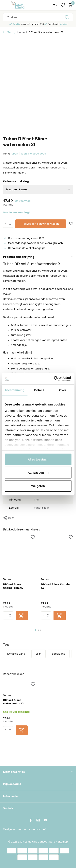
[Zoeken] (38, 17)
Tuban (14, 154)
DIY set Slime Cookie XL (55, 586)
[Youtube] (45, 821)
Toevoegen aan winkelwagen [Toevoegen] (41, 224)
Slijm (39, 654)
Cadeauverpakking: (16, 181)
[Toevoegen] (22, 616)
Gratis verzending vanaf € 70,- (25, 238)
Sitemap (63, 842)
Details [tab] (39, 390)
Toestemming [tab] (15, 390)
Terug (9, 32)
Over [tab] (63, 390)
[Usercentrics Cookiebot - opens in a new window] (54, 379)
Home (22, 32)
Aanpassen (38, 473)
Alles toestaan (38, 459)
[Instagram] (38, 821)
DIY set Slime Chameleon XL (13, 586)
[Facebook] (31, 821)
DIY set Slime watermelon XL (14, 702)
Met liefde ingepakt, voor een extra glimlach (33, 243)
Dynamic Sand (16, 654)
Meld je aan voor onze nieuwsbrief (24, 829)
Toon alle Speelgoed (33, 154)
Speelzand (59, 654)
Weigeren (38, 486)
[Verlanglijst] (63, 5)
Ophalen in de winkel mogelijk (24, 248)
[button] (35, 630)
